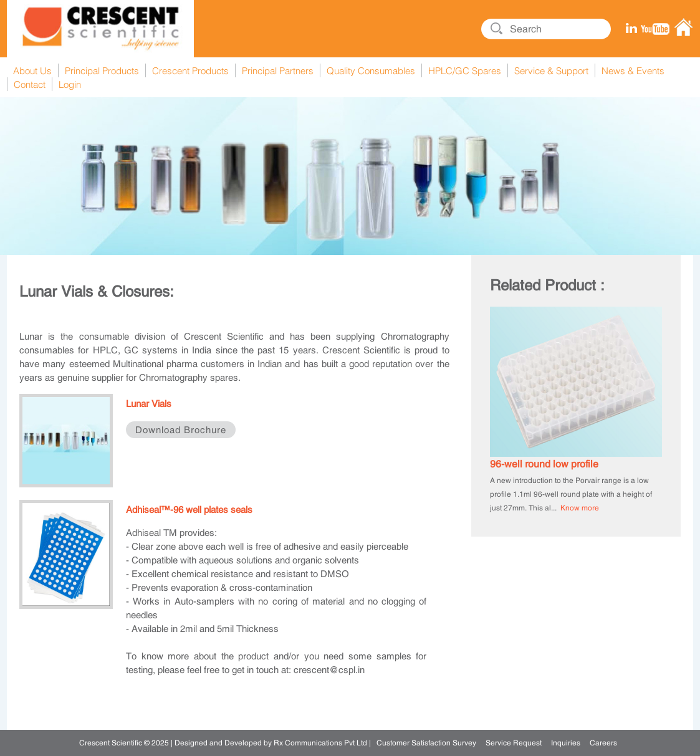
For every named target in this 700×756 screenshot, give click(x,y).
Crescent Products (190, 70)
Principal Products (102, 70)
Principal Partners (278, 70)
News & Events (633, 70)
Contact (30, 84)
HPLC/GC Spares (465, 70)
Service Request (514, 743)
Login (70, 84)
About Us (32, 70)
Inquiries (566, 743)
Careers (603, 743)
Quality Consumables (371, 70)
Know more (580, 508)
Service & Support (551, 70)
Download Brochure (181, 430)
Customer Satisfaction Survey (426, 743)
